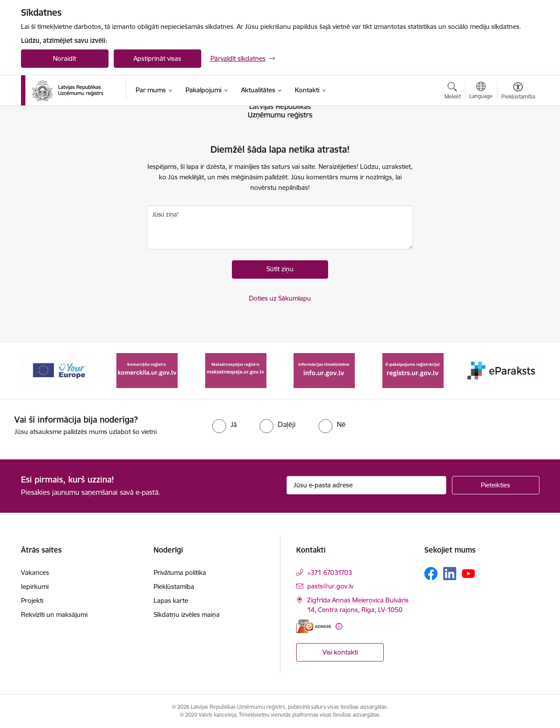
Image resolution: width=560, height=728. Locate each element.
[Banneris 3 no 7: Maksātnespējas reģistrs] (236, 370)
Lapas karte (171, 600)
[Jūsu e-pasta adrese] (366, 485)
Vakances (35, 572)
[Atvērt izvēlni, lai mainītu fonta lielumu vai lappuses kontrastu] (518, 92)
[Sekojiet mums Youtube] (469, 573)
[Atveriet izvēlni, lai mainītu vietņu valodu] (481, 91)
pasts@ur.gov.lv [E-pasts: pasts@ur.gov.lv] (330, 586)
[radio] (224, 424)
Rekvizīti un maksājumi (54, 614)
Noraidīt (65, 58)
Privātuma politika (180, 572)
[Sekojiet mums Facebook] (431, 574)
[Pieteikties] (496, 485)
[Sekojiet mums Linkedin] (450, 574)
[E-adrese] (314, 626)
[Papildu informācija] (339, 626)
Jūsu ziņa (164, 214)
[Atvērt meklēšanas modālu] (453, 92)
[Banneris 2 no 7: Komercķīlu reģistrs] (147, 370)
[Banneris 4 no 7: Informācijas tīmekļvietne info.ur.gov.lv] (324, 370)
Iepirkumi (35, 586)
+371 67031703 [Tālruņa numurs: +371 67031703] (330, 572)
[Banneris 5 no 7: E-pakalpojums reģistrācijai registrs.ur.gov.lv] (413, 370)
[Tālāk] (519, 371)
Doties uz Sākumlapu (280, 298)
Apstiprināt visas (157, 58)
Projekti (32, 600)
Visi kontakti (340, 652)
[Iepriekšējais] (41, 371)
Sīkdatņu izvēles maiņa (187, 614)
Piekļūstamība (174, 586)
